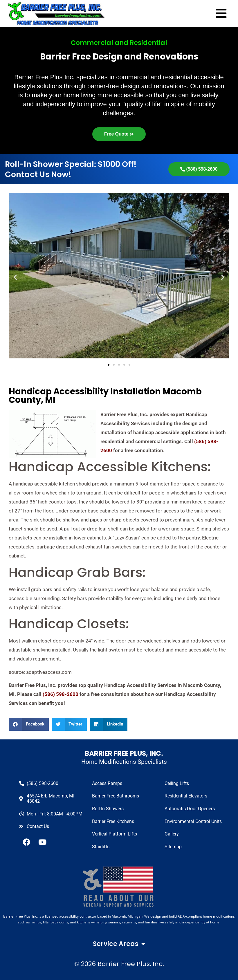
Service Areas (119, 944)
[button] (29, 724)
